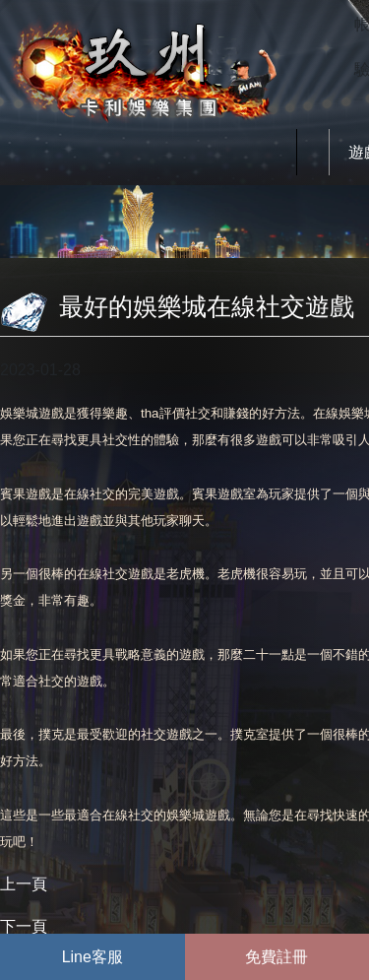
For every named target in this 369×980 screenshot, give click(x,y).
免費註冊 (277, 957)
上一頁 (24, 884)
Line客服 (92, 957)
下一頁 (24, 926)
